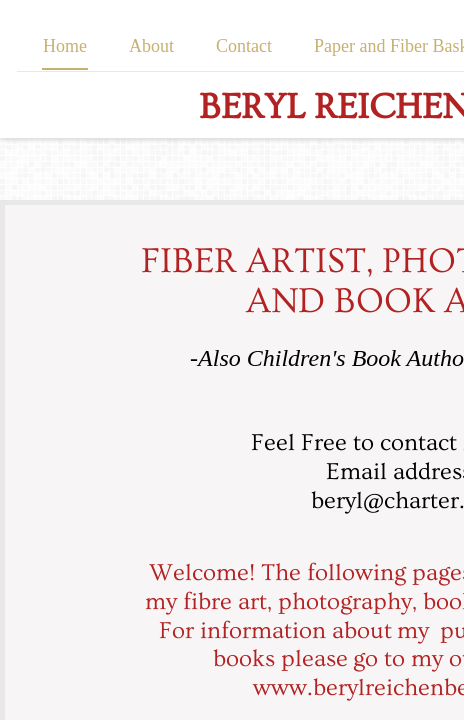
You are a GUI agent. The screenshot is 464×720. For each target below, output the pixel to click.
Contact (244, 46)
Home (65, 46)
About (151, 46)
